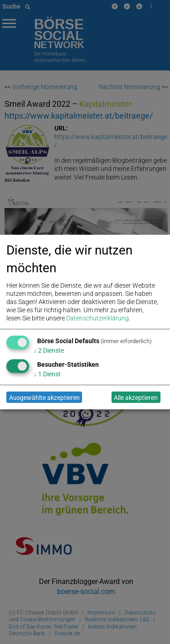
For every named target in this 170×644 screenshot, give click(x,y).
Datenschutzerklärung (97, 318)
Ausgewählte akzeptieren (44, 397)
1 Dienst (47, 374)
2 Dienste (49, 350)
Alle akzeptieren (136, 397)
